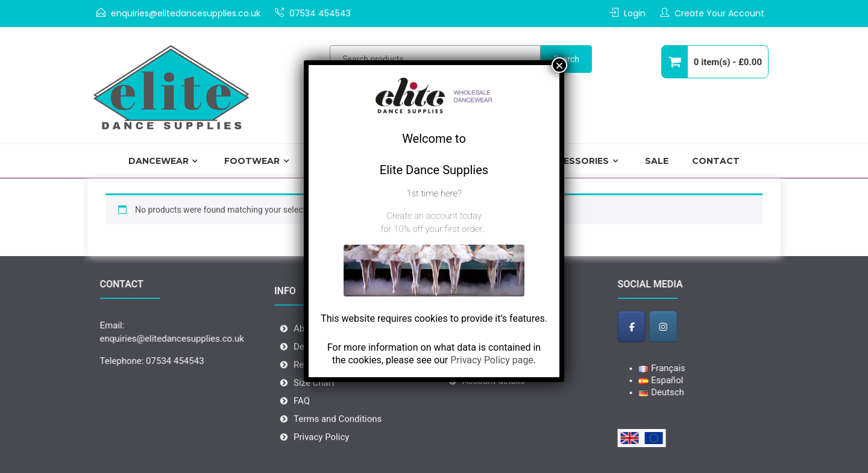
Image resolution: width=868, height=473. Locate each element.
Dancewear (159, 161)
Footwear (252, 161)
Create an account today (434, 216)
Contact (716, 161)
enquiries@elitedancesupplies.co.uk (186, 13)
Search (566, 59)
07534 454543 (320, 13)
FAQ (302, 419)
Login (635, 13)
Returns (309, 383)
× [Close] (559, 65)
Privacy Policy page (492, 360)
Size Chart (314, 401)
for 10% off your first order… (434, 229)
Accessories (576, 161)
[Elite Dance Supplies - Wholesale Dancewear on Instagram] (679, 326)
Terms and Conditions (338, 437)
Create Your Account (719, 13)
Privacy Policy (321, 456)
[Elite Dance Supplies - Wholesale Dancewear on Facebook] (647, 326)
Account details (494, 394)
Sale (657, 161)
